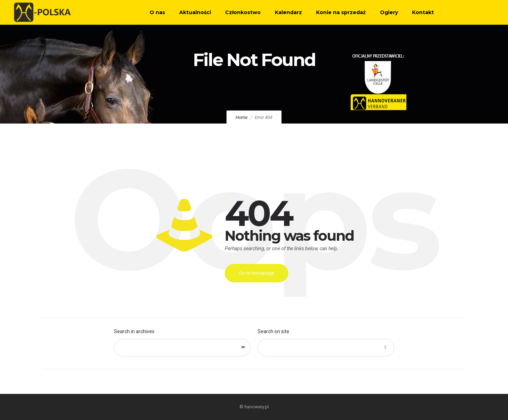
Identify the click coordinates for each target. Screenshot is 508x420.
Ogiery (389, 12)
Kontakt (423, 12)
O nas (157, 12)
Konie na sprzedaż (341, 12)
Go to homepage (256, 273)
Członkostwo (243, 12)
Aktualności (195, 12)
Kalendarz (288, 12)
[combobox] (182, 348)
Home (242, 117)
